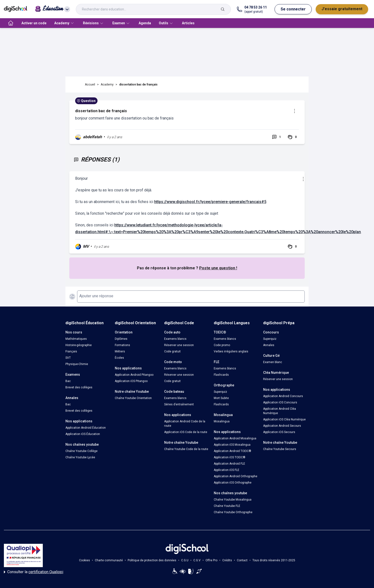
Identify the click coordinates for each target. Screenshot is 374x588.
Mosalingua (222, 421)
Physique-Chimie (77, 364)
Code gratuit (172, 351)
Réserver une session (179, 345)
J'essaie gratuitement (342, 9)
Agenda (145, 23)
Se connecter (293, 9)
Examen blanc (273, 362)
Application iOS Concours (280, 402)
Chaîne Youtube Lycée (80, 457)
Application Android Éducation (86, 428)
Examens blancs (175, 339)
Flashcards (221, 375)
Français (71, 351)
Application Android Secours (282, 426)
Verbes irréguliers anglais (231, 351)
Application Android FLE (229, 464)
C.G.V (197, 560)
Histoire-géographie (79, 345)
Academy (107, 85)
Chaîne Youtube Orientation (133, 398)
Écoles (119, 358)
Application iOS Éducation (83, 434)
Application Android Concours (283, 396)
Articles (188, 23)
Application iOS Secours (279, 432)
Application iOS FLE (227, 470)
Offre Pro (211, 560)
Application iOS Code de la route (186, 432)
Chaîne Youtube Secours (280, 449)
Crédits (227, 560)
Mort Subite (221, 398)
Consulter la (34, 572)
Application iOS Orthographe (233, 483)
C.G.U (185, 560)
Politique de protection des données (152, 560)
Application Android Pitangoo (134, 375)
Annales (269, 345)
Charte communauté (109, 560)
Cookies (85, 560)
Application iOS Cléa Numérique (284, 419)
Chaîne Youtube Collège (81, 451)
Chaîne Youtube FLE (227, 506)
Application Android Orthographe (236, 476)
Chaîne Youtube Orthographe (233, 512)
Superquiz (220, 392)
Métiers (120, 351)
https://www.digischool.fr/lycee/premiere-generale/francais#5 (210, 202)
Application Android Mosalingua (235, 438)
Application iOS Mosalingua (232, 445)
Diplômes (121, 339)
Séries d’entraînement (179, 404)
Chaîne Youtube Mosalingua (233, 500)
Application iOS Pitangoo (131, 381)
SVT (68, 358)
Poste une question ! (218, 268)
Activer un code (34, 23)
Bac (68, 381)
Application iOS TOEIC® (230, 457)
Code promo (222, 345)
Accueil (90, 85)
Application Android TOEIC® (232, 451)
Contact (242, 560)
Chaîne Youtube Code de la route (186, 449)
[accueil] (11, 23)
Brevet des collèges (79, 387)
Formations (122, 345)
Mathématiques (76, 339)
